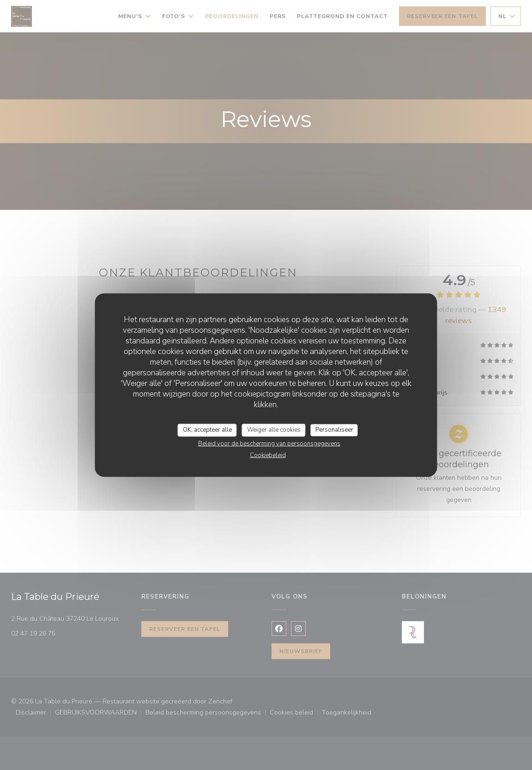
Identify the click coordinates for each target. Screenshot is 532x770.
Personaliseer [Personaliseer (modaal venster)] (334, 430)
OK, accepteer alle (207, 430)
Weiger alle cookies (274, 430)
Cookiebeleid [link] (268, 455)
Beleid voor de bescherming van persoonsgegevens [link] (269, 443)
